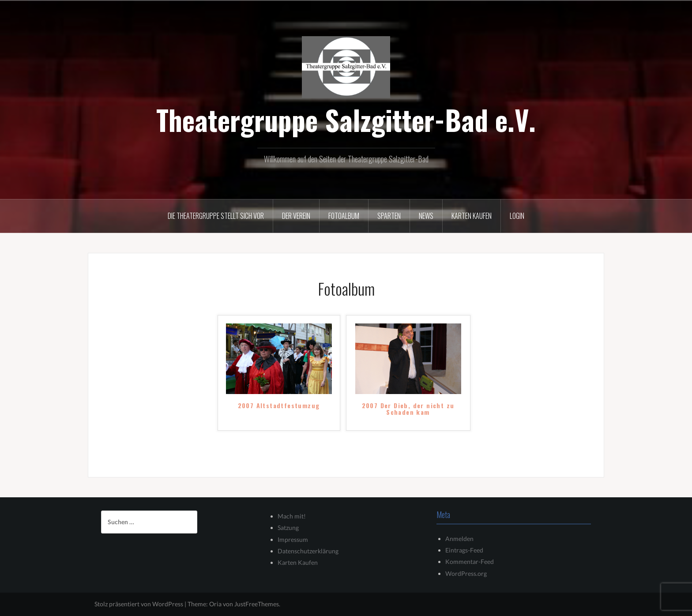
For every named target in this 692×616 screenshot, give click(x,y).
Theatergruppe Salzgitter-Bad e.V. (346, 120)
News (426, 216)
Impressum (293, 539)
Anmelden (459, 539)
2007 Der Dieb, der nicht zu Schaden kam (408, 409)
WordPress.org (466, 573)
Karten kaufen (472, 216)
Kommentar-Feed (470, 562)
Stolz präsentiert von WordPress (139, 604)
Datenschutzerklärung (308, 551)
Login (517, 216)
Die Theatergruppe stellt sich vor (216, 216)
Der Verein (296, 216)
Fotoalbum (344, 216)
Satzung (288, 528)
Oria (215, 604)
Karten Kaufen (298, 562)
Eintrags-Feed (464, 550)
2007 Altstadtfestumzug (279, 406)
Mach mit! (292, 516)
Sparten (389, 216)
